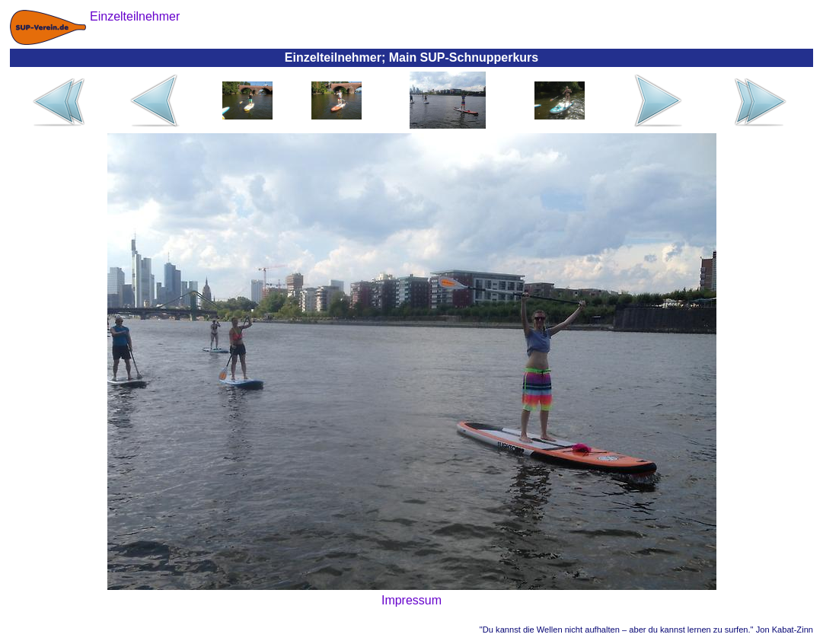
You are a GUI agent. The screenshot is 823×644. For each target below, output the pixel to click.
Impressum (411, 600)
